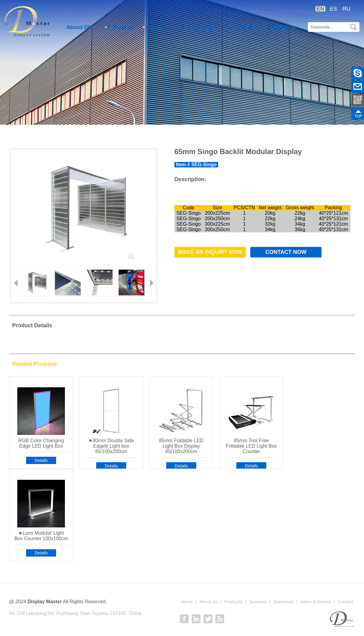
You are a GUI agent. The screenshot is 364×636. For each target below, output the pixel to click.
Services (156, 27)
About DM (80, 27)
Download (242, 27)
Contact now (286, 252)
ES (333, 9)
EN (320, 9)
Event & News (199, 27)
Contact (345, 602)
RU (346, 9)
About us (209, 602)
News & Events (315, 602)
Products (118, 27)
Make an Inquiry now (210, 252)
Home (187, 602)
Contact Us (281, 27)
